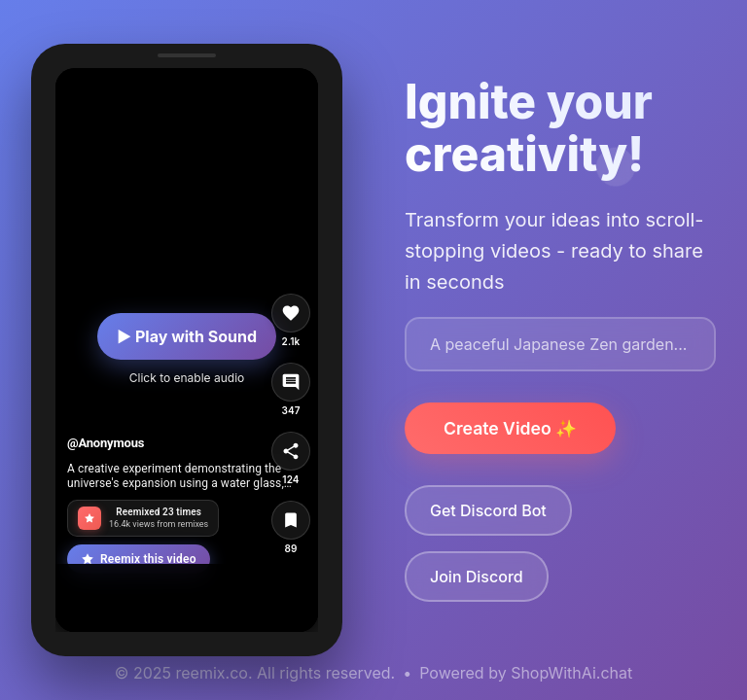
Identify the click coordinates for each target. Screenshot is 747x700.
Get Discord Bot (488, 510)
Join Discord (477, 577)
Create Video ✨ (510, 428)
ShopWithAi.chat (571, 673)
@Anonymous (106, 443)
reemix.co (212, 673)
